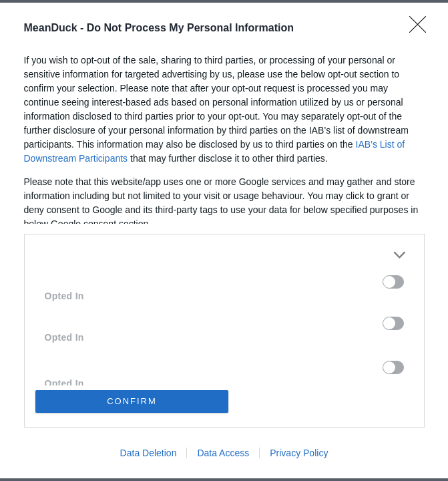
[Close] (422, 29)
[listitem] (224, 255)
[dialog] (224, 240)
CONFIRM (132, 401)
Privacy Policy (299, 453)
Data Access (223, 453)
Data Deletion (149, 453)
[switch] (393, 282)
